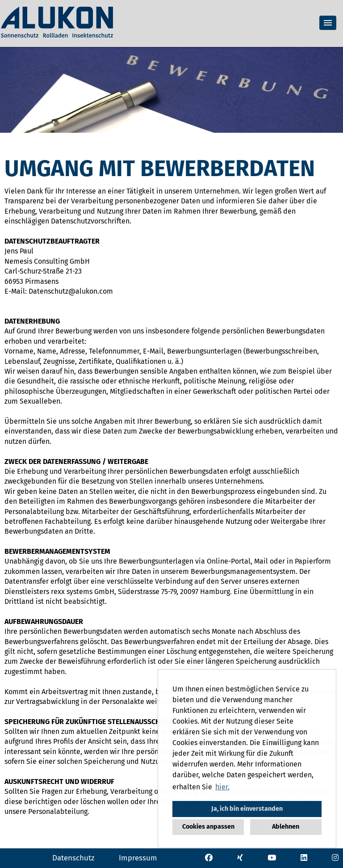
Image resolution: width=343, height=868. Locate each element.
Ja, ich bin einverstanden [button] (247, 809)
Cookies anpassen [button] (208, 827)
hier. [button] (222, 787)
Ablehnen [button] (286, 827)
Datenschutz (73, 858)
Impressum (138, 858)
